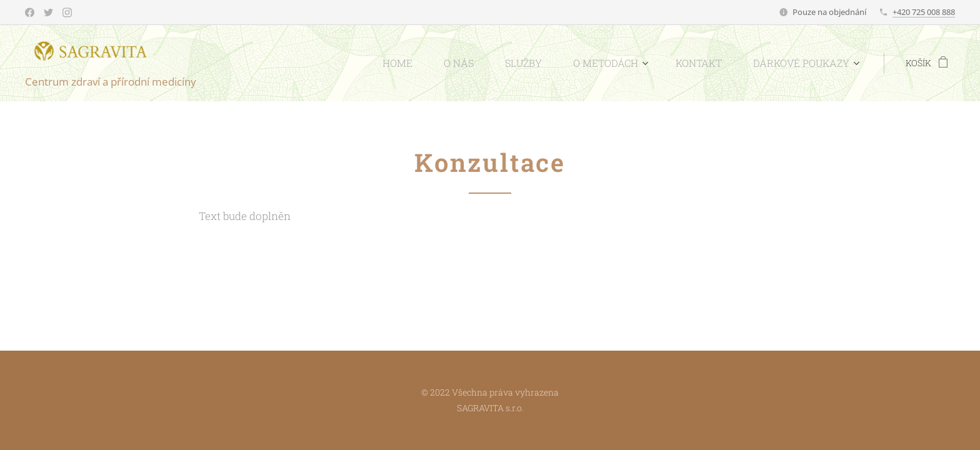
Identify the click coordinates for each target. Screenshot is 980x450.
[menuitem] (437, 63)
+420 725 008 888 (924, 12)
